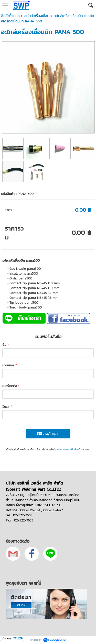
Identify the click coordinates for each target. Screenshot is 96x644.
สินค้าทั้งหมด (10, 16)
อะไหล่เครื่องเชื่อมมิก (68, 16)
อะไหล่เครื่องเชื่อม (37, 16)
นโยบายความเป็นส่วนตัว (69, 450)
